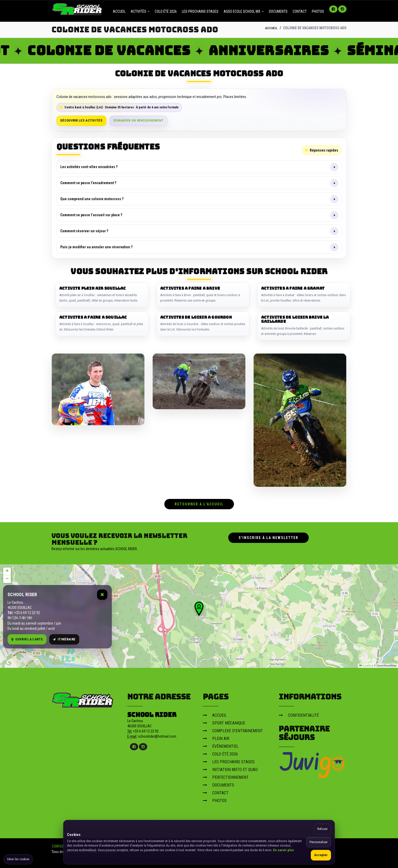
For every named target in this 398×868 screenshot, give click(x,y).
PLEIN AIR (216, 737)
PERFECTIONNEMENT (226, 776)
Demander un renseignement (139, 120)
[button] (199, 607)
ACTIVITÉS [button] (140, 11)
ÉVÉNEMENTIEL (221, 745)
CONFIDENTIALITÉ (299, 714)
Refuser (322, 829)
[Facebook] (333, 9)
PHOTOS (318, 11)
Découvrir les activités (81, 120)
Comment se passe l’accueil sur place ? (91, 215)
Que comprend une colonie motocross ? (92, 199)
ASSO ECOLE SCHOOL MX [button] (244, 11)
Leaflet (365, 664)
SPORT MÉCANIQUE (224, 721)
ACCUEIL (119, 11)
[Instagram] (342, 9)
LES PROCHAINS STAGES (200, 11)
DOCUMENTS (278, 11)
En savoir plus (283, 850)
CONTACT (300, 11)
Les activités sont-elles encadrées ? (89, 167)
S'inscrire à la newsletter (268, 536)
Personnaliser (319, 842)
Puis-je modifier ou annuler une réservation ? (96, 247)
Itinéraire (64, 638)
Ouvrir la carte (27, 638)
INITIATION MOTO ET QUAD (230, 768)
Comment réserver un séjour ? (84, 231)
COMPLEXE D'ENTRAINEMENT (233, 729)
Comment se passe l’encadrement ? (88, 183)
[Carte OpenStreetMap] (199, 615)
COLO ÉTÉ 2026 (166, 11)
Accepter (321, 855)
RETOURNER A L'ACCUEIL (199, 503)
